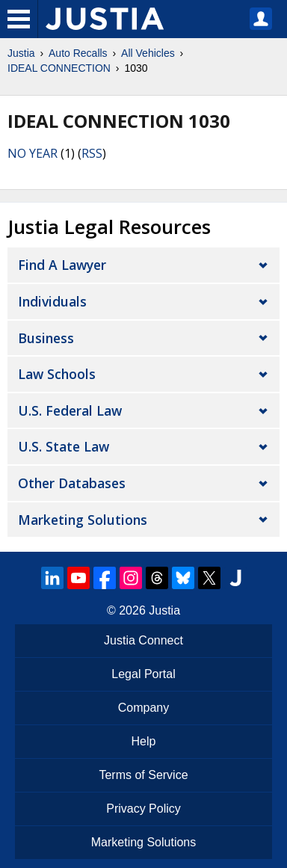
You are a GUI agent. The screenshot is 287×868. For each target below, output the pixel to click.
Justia (21, 53)
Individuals (52, 301)
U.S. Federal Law (70, 410)
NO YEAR (33, 153)
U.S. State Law (64, 446)
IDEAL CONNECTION (59, 68)
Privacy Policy (143, 809)
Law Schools (57, 374)
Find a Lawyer (62, 265)
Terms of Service (143, 775)
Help (144, 741)
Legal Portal (143, 674)
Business (46, 338)
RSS (92, 153)
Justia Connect (143, 640)
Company (143, 708)
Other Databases (72, 483)
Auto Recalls (78, 53)
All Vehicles (148, 53)
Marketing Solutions (83, 520)
